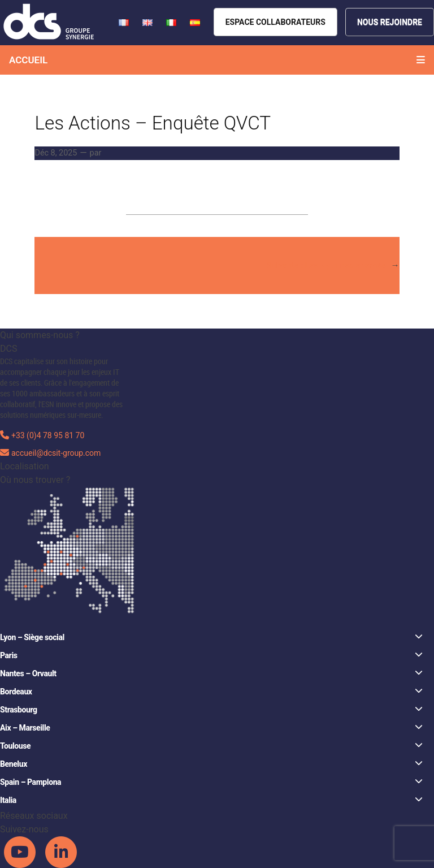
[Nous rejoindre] (390, 22)
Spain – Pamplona (211, 782)
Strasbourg (211, 709)
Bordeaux (211, 691)
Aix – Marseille (211, 727)
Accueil (28, 60)
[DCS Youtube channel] (21, 852)
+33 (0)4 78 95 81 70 (48, 435)
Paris (211, 655)
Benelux (211, 764)
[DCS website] (49, 22)
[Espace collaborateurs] (275, 22)
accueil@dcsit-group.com (56, 453)
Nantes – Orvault (211, 673)
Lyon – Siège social (211, 637)
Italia (211, 800)
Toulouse (211, 746)
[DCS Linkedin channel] (61, 852)
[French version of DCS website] (125, 22)
